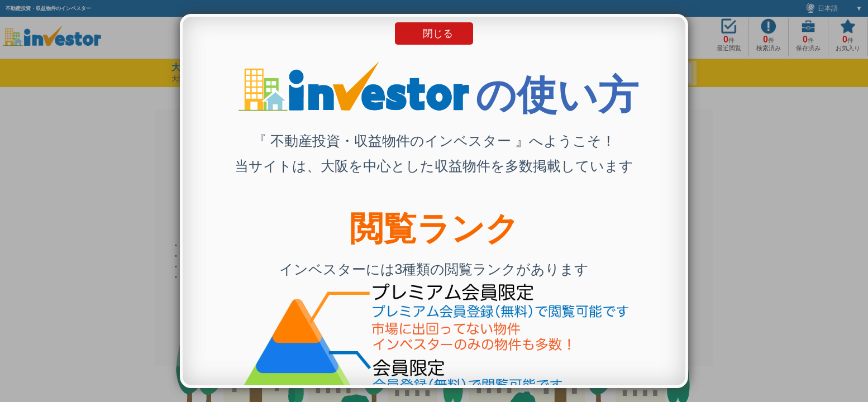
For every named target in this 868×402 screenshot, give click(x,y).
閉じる (438, 33)
